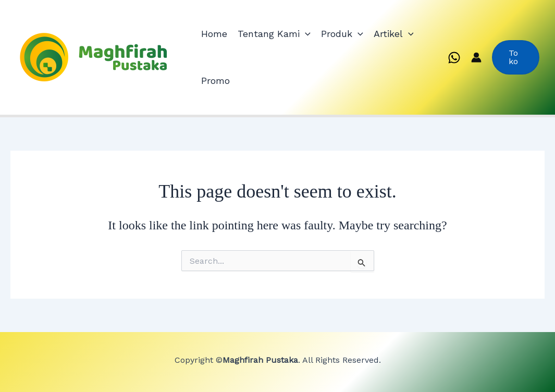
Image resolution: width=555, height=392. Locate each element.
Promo (215, 81)
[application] (305, 34)
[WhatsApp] (454, 58)
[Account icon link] (476, 57)
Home (214, 34)
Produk (342, 34)
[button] (516, 57)
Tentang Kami (274, 34)
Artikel (394, 34)
